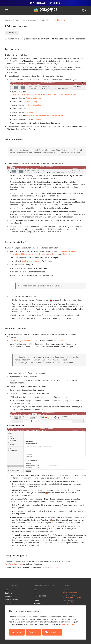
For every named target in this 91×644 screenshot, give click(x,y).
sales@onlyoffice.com (71, 592)
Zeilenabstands (35, 112)
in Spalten (38, 119)
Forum (36, 600)
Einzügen (30, 109)
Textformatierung (34, 98)
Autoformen (33, 254)
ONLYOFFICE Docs (12, 33)
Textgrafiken (15, 254)
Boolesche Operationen (32, 261)
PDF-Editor (46, 20)
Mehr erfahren (68, 624)
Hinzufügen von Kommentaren (26, 341)
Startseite (8, 20)
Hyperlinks (43, 254)
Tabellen (63, 251)
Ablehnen (17, 632)
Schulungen (38, 603)
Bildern (24, 254)
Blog (35, 590)
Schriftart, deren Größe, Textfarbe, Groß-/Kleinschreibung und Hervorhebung (44, 94)
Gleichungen (53, 254)
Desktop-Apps (10, 603)
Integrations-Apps (11, 599)
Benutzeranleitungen (31, 20)
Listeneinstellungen (36, 105)
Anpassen (34, 632)
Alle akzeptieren (52, 632)
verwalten (54, 567)
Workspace (9, 596)
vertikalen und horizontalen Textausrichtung (45, 116)
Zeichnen (59, 341)
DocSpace (8, 593)
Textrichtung (32, 101)
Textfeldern (72, 251)
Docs (18, 20)
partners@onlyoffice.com (72, 597)
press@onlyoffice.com (71, 603)
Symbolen (67, 254)
